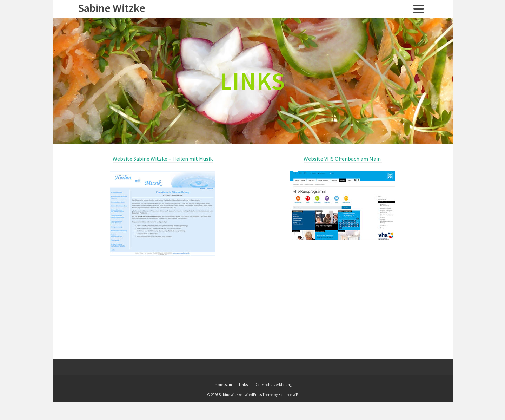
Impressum (223, 385)
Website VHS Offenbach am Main (343, 159)
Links (243, 385)
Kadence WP (288, 395)
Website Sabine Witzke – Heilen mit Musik (163, 159)
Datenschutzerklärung (273, 385)
